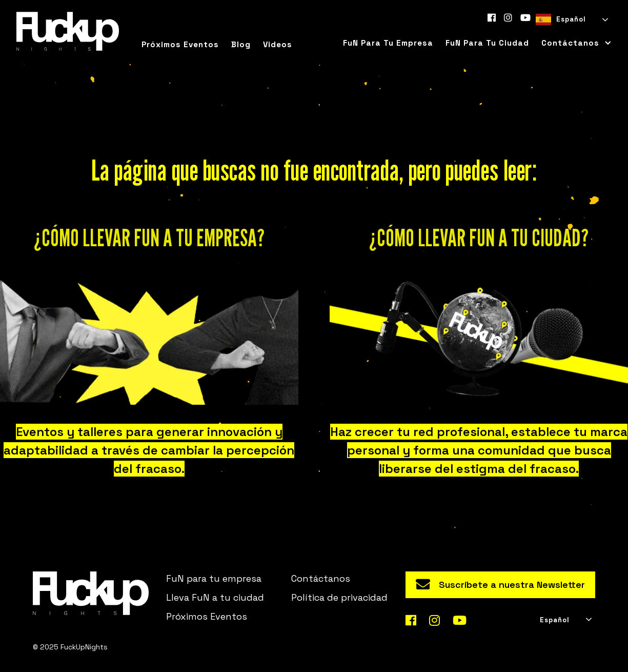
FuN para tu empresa (388, 43)
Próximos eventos (180, 44)
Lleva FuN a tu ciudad (215, 597)
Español (561, 19)
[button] (573, 43)
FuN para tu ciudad (487, 43)
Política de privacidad (339, 597)
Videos (278, 44)
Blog (241, 44)
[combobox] (571, 19)
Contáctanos (321, 578)
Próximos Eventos (207, 616)
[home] (68, 31)
